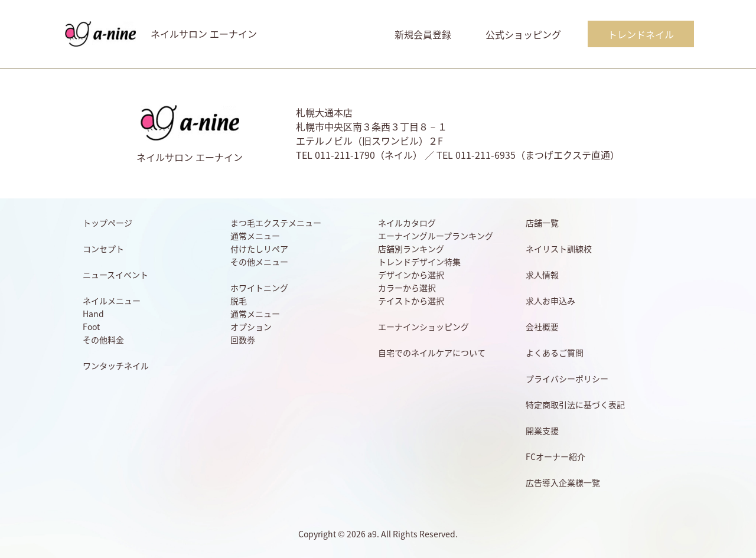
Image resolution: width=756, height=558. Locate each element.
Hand (93, 314)
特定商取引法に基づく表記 (575, 404)
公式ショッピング (523, 34)
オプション (251, 327)
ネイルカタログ (407, 223)
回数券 (243, 340)
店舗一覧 (542, 223)
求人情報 (542, 275)
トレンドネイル (641, 34)
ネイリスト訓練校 (559, 249)
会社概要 (542, 327)
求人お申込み (550, 301)
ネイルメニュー (112, 301)
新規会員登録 (423, 34)
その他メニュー (259, 262)
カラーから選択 (407, 288)
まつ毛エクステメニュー (276, 223)
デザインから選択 (411, 275)
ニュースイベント (115, 275)
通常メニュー (255, 236)
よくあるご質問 (555, 353)
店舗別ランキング (411, 249)
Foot (91, 327)
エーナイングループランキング (436, 236)
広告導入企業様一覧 (563, 482)
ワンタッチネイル (116, 366)
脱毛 (239, 301)
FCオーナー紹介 (555, 456)
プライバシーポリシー (567, 378)
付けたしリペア (259, 249)
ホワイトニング (259, 288)
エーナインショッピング (423, 327)
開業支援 (542, 430)
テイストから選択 (411, 301)
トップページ (107, 223)
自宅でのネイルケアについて (432, 353)
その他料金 (103, 340)
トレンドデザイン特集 (419, 262)
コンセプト (103, 249)
